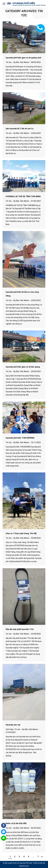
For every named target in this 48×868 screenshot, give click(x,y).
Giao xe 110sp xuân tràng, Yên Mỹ (21, 533)
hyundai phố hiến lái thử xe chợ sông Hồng (22, 294)
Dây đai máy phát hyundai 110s (20, 629)
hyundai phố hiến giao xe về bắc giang (23, 367)
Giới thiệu (10, 729)
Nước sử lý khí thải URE (16, 823)
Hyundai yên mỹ (13, 725)
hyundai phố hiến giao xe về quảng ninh (23, 58)
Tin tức (9, 62)
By (21, 62)
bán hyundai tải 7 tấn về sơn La (20, 129)
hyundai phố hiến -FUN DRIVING (20, 438)
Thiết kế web (38, 863)
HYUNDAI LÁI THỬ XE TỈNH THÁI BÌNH (23, 196)
